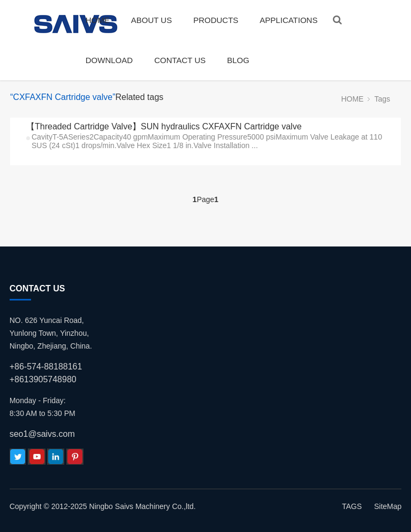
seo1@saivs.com (42, 434)
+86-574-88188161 (46, 367)
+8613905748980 (43, 379)
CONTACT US (180, 60)
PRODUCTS (216, 20)
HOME (98, 20)
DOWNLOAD (109, 60)
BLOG (238, 60)
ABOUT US (151, 20)
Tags (382, 99)
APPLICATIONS (288, 20)
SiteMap (388, 506)
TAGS (352, 506)
